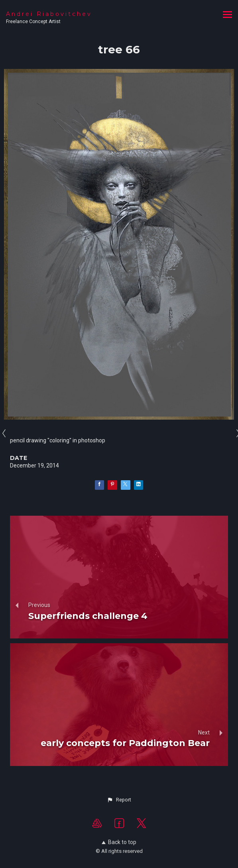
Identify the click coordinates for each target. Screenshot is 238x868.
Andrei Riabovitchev (49, 14)
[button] (119, 800)
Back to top (119, 842)
